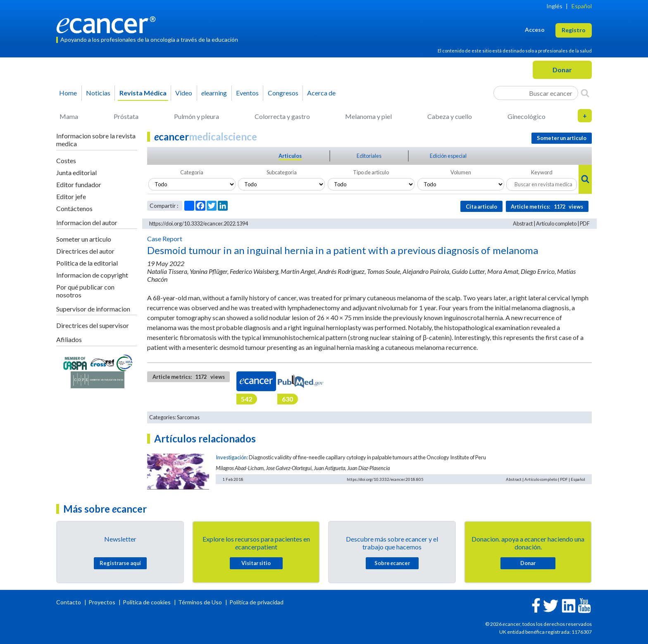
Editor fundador (79, 184)
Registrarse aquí (120, 563)
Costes (66, 160)
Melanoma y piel (368, 116)
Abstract (523, 223)
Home (68, 93)
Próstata (126, 116)
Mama (69, 116)
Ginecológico (526, 116)
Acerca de (321, 93)
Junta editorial (76, 172)
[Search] (585, 93)
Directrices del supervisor (93, 325)
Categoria (192, 172)
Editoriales (369, 156)
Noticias (98, 93)
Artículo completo (556, 223)
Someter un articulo (84, 239)
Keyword (542, 172)
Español (582, 6)
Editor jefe (71, 196)
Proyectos (102, 602)
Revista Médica (143, 93)
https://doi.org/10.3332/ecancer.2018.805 (385, 479)
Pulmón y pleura (197, 116)
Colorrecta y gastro (282, 116)
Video (184, 93)
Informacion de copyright (92, 275)
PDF (585, 223)
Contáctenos (74, 208)
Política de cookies (147, 602)
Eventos (247, 93)
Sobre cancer (392, 563)
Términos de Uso (200, 602)
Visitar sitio (256, 563)
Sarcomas (188, 417)
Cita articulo (481, 207)
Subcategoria (282, 172)
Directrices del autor (85, 251)
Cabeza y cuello (450, 116)
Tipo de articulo (371, 172)
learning (214, 93)
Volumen (461, 172)
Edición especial (448, 156)
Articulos (290, 156)
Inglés (554, 6)
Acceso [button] (535, 30)
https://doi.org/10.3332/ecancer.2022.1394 (199, 223)
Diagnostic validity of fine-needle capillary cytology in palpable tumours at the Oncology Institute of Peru (367, 457)
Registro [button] (574, 30)
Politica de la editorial (87, 263)
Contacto (69, 602)
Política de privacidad (256, 602)
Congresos (283, 93)
